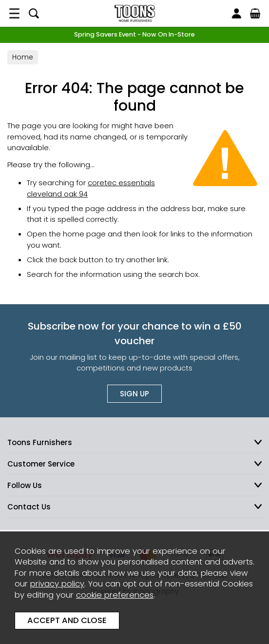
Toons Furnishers (134, 13)
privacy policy (57, 584)
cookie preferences (115, 595)
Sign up (134, 394)
